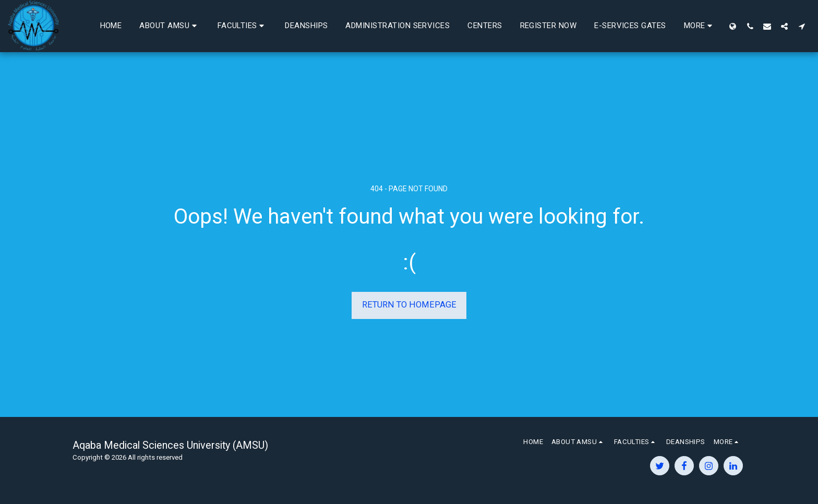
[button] (259, 26)
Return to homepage (409, 305)
